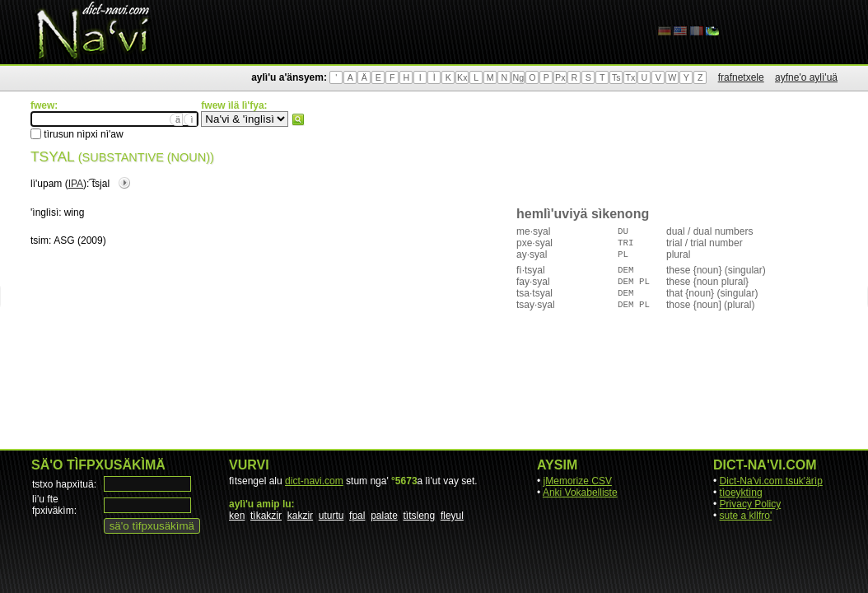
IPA (76, 184)
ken (237, 516)
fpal (357, 516)
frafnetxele (741, 77)
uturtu (331, 516)
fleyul (452, 516)
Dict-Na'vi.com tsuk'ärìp (771, 481)
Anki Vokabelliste (580, 493)
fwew (298, 119)
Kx (462, 77)
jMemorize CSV (578, 481)
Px (560, 77)
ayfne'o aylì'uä (806, 77)
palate (384, 516)
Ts (616, 77)
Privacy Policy (751, 504)
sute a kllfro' (746, 516)
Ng (518, 77)
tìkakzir (266, 516)
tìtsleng (420, 516)
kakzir (300, 516)
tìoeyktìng (741, 493)
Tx (630, 77)
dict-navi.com (314, 481)
